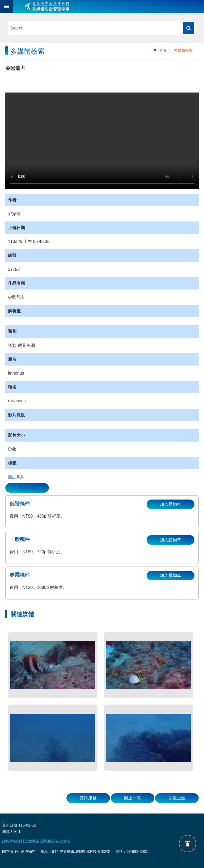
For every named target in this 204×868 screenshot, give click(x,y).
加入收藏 (27, 488)
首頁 (163, 50)
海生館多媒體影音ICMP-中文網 (47, 6)
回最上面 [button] (177, 798)
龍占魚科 (16, 477)
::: (7, 46)
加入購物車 (171, 504)
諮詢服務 (88, 798)
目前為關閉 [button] (6, 6)
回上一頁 (133, 798)
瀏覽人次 (10, 832)
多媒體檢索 (183, 50)
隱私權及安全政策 (55, 841)
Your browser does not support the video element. (102, 141)
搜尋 (189, 28)
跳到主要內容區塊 (3, 3)
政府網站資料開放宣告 (21, 841)
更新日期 (10, 825)
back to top (188, 844)
